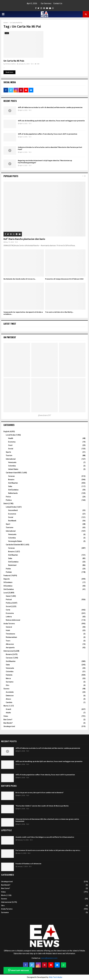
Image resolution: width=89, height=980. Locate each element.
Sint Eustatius (13, 490)
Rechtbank (12, 521)
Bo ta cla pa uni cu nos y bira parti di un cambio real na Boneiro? (40, 793)
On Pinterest (10, 337)
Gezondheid (13, 510)
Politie (8, 569)
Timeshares (10, 634)
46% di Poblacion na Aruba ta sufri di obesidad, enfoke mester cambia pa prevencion (50, 107)
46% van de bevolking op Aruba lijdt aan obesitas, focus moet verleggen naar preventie (51, 121)
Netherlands (13, 493)
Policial (9, 599)
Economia (10, 613)
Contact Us (58, 3)
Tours (8, 641)
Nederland (12, 565)
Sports (8, 452)
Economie (12, 514)
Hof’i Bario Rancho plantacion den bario (24, 239)
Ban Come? (8, 720)
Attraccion (10, 644)
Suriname (10, 682)
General (9, 627)
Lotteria (9, 617)
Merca (8, 678)
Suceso (6, 689)
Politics (9, 500)
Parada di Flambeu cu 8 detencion (28, 864)
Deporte (7, 579)
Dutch (6, 504)
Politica (9, 603)
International (11, 459)
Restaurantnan (11, 637)
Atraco (8, 699)
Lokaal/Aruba (11, 507)
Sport (8, 524)
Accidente (10, 692)
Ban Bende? (8, 723)
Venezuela (12, 462)
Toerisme (10, 527)
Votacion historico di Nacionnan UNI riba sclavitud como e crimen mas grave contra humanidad (47, 820)
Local (7, 33)
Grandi (8, 709)
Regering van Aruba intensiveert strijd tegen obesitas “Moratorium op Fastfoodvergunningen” (45, 162)
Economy (12, 442)
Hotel (8, 630)
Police (8, 497)
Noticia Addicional (13, 620)
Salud (8, 596)
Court (10, 445)
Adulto (8, 713)
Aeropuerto (10, 648)
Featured (7, 576)
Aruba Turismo (9, 624)
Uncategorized (9, 726)
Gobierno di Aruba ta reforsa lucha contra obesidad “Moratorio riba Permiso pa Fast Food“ (50, 148)
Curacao (11, 476)
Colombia (12, 466)
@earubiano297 (45, 415)
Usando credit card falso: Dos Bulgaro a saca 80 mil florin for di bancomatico (45, 837)
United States (13, 469)
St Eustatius (8, 586)
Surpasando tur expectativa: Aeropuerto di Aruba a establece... (23, 313)
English (6, 431)
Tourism (9, 455)
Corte (8, 610)
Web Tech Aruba (55, 977)
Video (6, 716)
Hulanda (9, 675)
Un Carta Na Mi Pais (14, 61)
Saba (10, 486)
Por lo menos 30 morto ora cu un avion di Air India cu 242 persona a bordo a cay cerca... (48, 850)
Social (11, 449)
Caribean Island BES (14, 473)
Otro (8, 685)
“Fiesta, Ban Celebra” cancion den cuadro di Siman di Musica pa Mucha (42, 806)
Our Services (46, 3)
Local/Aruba (11, 435)
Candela (9, 702)
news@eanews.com (49, 958)
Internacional (9, 651)
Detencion (10, 696)
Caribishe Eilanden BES (15, 545)
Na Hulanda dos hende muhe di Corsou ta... (20, 279)
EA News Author (10, 64)
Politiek (9, 572)
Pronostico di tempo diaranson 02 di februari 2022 (64, 279)
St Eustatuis (8, 582)
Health (11, 438)
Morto (6, 706)
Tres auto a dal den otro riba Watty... (59, 312)
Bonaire (11, 480)
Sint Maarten (13, 483)
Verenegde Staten (15, 541)
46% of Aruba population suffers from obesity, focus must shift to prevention (48, 134)
